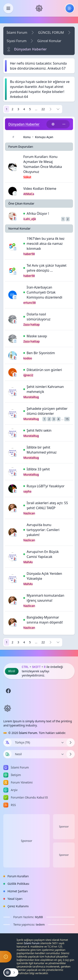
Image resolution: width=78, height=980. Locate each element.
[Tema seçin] (7, 754)
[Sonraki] (51, 109)
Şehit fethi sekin (39, 430)
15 (67, 419)
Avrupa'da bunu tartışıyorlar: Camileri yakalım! (43, 530)
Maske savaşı (37, 336)
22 (43, 109)
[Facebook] (8, 691)
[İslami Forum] (39, 8)
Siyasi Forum (17, 41)
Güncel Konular (49, 41)
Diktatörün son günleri (44, 370)
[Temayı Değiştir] (39, 754)
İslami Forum (17, 32)
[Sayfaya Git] (58, 109)
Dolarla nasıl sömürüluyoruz (39, 317)
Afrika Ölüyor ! (38, 214)
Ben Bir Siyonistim (41, 353)
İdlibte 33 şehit (38, 469)
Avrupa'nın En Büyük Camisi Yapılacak (43, 554)
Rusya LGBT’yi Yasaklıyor (46, 486)
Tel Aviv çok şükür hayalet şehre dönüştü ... (47, 268)
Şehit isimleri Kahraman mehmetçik (45, 389)
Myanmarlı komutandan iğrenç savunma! (45, 598)
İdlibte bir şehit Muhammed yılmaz (42, 450)
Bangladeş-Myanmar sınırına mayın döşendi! (45, 620)
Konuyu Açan (44, 137)
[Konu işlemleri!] (53, 124)
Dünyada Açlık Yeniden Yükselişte (44, 576)
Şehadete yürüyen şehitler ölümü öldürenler (47, 411)
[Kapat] (8, 8)
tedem (40, 924)
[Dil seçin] (7, 742)
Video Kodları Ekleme (40, 189)
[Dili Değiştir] (39, 742)
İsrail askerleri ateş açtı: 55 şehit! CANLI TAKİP (47, 505)
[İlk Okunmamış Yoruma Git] (24, 214)
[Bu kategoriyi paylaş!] (64, 124)
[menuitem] (70, 8)
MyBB (39, 917)
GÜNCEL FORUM (51, 32)
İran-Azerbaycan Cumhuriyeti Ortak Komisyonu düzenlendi (44, 292)
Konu (27, 137)
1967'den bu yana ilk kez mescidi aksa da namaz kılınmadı (46, 244)
